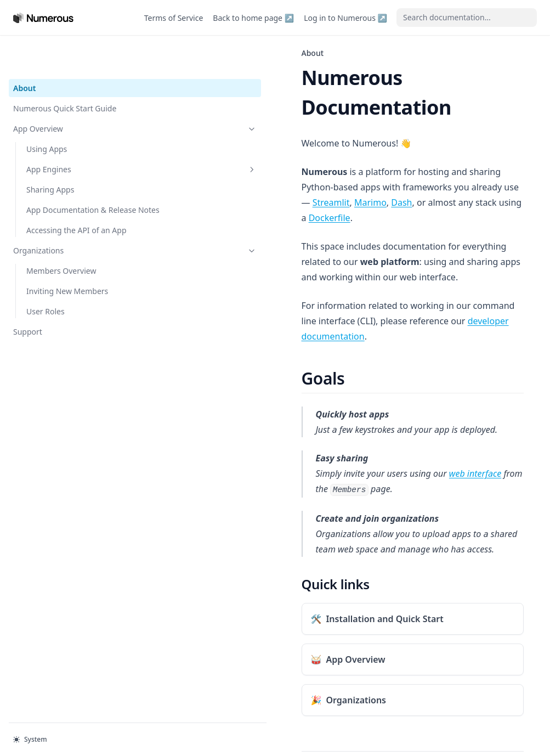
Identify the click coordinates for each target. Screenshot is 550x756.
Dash (334, 157)
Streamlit (263, 157)
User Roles (46, 299)
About (24, 53)
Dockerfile (484, 157)
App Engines (74, 134)
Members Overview (61, 259)
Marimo (303, 157)
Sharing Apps (50, 154)
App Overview (67, 94)
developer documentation (278, 245)
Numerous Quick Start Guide (65, 73)
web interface (340, 382)
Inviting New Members (67, 279)
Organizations (67, 238)
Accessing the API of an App (68, 212)
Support (28, 320)
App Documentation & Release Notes (66, 180)
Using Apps (47, 114)
